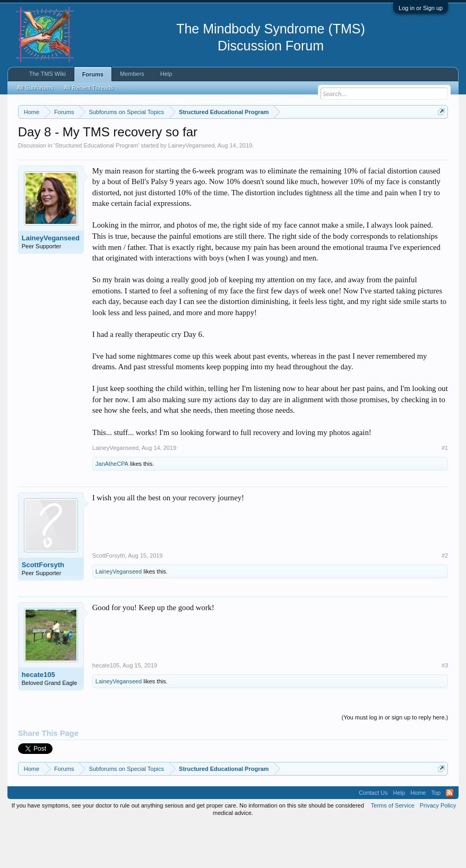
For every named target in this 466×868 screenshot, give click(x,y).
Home (418, 836)
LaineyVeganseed (191, 189)
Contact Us (373, 836)
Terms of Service (393, 849)
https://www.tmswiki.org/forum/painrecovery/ (115, 149)
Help (166, 74)
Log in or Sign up (421, 8)
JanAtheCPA (112, 508)
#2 (445, 600)
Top (436, 836)
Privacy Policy (438, 849)
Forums (93, 74)
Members (132, 74)
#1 (445, 491)
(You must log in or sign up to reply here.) (395, 761)
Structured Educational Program (97, 189)
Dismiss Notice (439, 137)
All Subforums (35, 88)
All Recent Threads (88, 88)
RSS (450, 836)
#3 (445, 709)
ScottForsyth (43, 609)
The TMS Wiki (48, 74)
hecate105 (38, 719)
